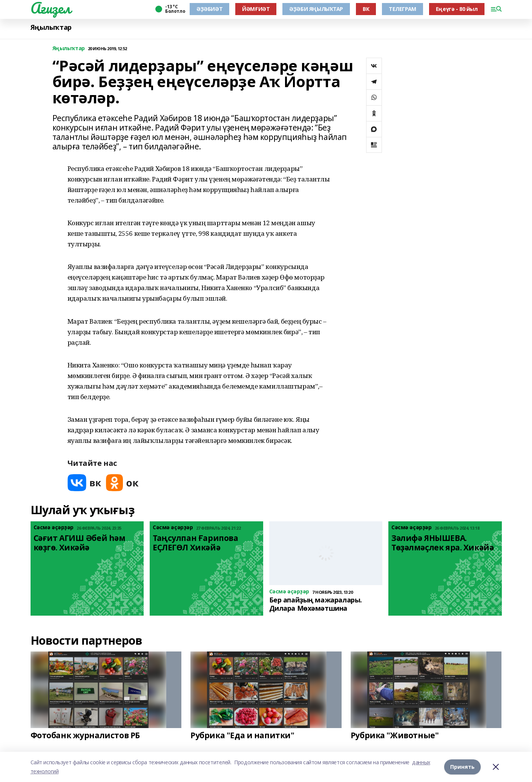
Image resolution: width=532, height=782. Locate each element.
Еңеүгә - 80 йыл (457, 9)
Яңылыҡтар (51, 27)
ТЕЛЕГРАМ (402, 9)
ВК (366, 9)
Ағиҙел (51, 8)
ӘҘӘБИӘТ (209, 9)
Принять (462, 767)
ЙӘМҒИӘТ (256, 9)
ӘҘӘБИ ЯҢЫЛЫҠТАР (316, 9)
